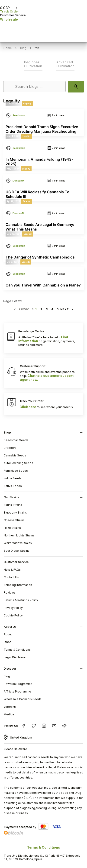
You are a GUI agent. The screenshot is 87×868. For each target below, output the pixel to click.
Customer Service (13, 15)
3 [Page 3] (47, 309)
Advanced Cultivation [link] (66, 64)
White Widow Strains (18, 543)
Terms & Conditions (17, 650)
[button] (9, 5)
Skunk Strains (13, 505)
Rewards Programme (18, 684)
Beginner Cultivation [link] (33, 64)
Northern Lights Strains (19, 535)
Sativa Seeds (13, 486)
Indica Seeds (13, 478)
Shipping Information (18, 585)
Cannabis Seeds (15, 455)
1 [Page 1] (36, 309)
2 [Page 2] (41, 309)
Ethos (8, 642)
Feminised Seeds (16, 471)
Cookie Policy (13, 615)
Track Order (10, 11)
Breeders (10, 448)
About (8, 634)
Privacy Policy (13, 608)
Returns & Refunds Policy (21, 600)
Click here (28, 407)
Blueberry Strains (15, 512)
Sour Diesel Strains (17, 551)
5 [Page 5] (58, 309)
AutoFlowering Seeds (18, 463)
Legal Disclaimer (15, 657)
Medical (9, 714)
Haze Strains (12, 528)
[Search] (34, 86)
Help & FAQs (12, 570)
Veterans (10, 707)
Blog (7, 676)
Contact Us (11, 577)
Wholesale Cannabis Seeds (23, 699)
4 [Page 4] (52, 309)
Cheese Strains (14, 520)
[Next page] (67, 309)
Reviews (10, 593)
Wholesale (9, 19)
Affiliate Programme (17, 691)
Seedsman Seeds (16, 440)
